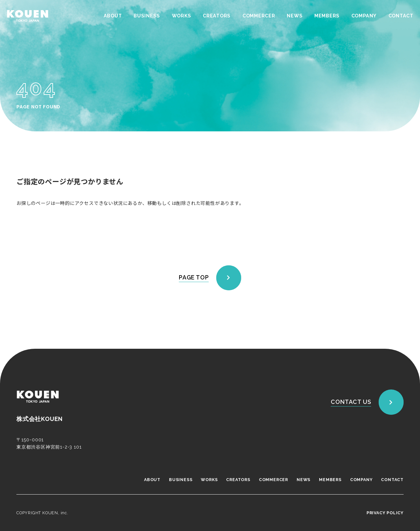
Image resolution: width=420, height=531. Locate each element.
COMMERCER (259, 16)
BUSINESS (146, 16)
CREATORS (216, 16)
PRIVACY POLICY (385, 513)
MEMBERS (327, 16)
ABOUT (112, 16)
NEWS (294, 16)
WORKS (181, 16)
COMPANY (364, 16)
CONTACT (401, 16)
